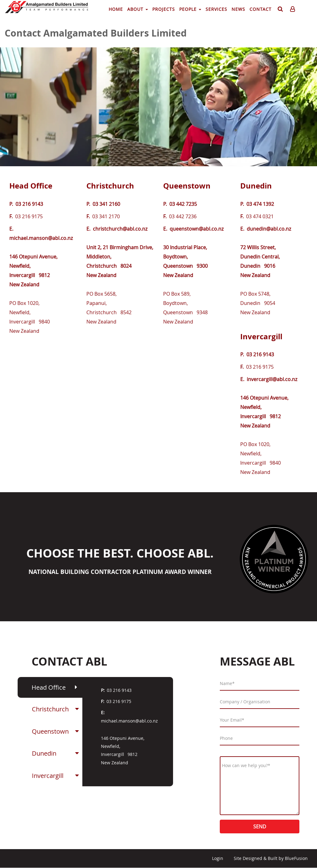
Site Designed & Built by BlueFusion (271, 858)
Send (260, 827)
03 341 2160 (106, 204)
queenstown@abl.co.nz (197, 229)
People (190, 9)
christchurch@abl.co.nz (120, 229)
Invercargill (261, 336)
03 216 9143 (29, 204)
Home (116, 9)
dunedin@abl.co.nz (269, 229)
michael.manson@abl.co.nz (41, 238)
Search (280, 10)
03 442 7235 (183, 204)
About (138, 9)
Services (216, 9)
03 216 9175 (119, 701)
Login (218, 858)
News (238, 9)
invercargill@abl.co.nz (272, 379)
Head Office (31, 186)
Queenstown (187, 186)
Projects (164, 9)
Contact (261, 9)
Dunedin (256, 186)
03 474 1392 (260, 204)
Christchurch (110, 186)
